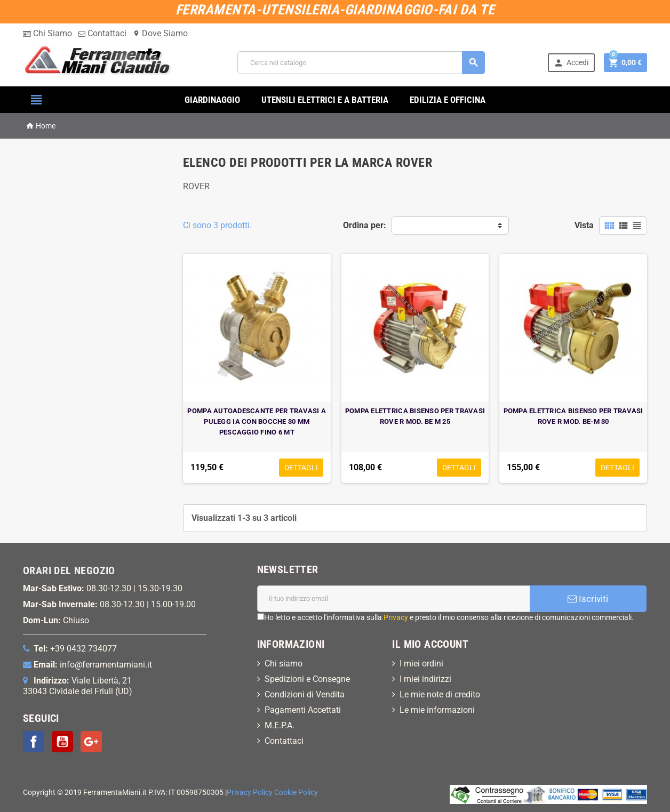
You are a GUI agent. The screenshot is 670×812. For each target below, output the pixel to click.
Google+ (91, 742)
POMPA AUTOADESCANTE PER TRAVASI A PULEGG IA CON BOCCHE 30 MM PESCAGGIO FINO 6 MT (257, 421)
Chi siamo (284, 664)
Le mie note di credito (440, 694)
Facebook (34, 742)
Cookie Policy (296, 793)
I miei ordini (421, 664)
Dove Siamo (160, 33)
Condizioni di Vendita (305, 694)
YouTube (62, 742)
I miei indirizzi (425, 679)
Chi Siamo (47, 33)
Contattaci (102, 33)
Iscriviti (588, 599)
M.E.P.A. (280, 725)
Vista (584, 225)
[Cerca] (361, 63)
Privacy (396, 617)
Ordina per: (365, 225)
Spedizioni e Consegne (307, 679)
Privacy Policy (250, 793)
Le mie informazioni (437, 710)
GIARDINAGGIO (212, 100)
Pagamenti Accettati (303, 710)
